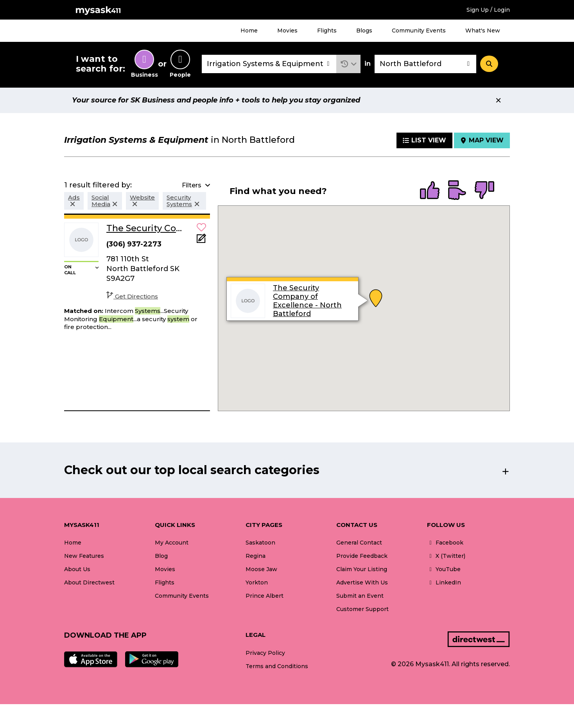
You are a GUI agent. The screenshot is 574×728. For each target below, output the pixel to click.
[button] (349, 64)
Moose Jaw (261, 569)
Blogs (364, 31)
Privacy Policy (265, 653)
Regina (256, 556)
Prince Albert (265, 596)
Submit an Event (360, 596)
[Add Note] (201, 241)
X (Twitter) (446, 556)
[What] (269, 64)
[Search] (489, 64)
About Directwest (89, 582)
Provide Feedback (362, 556)
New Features (84, 556)
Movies (287, 31)
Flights (327, 31)
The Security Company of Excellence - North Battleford (307, 301)
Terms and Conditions (277, 666)
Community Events (419, 31)
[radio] (430, 191)
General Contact (359, 543)
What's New (483, 31)
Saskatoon (260, 543)
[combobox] (269, 64)
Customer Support (362, 609)
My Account (172, 543)
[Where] (425, 64)
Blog (161, 556)
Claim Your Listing (362, 569)
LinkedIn (444, 582)
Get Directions (132, 296)
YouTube (444, 569)
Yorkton (257, 582)
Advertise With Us (362, 582)
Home (249, 31)
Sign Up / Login (488, 10)
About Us (77, 569)
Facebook (445, 543)
